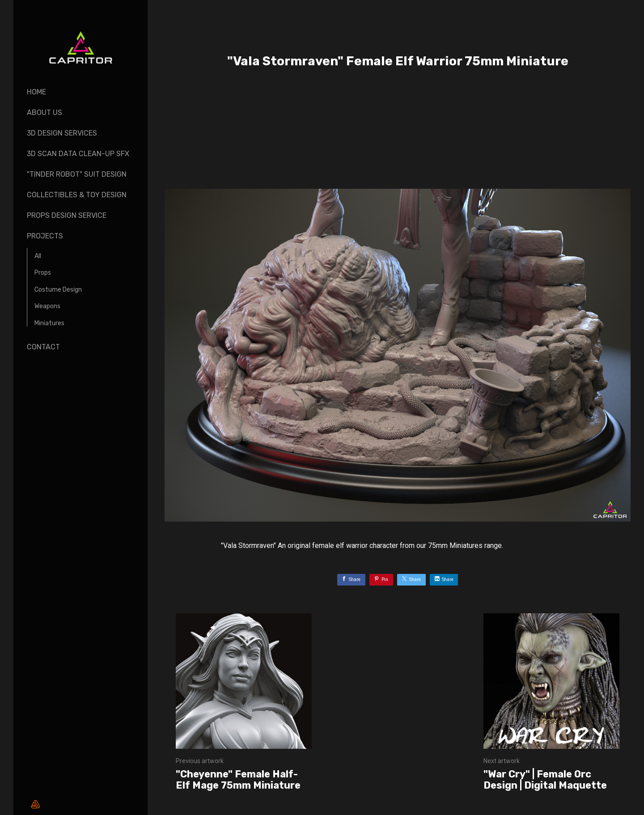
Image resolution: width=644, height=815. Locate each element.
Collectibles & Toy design (77, 195)
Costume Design (58, 290)
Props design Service (67, 215)
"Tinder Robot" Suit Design (77, 174)
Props (43, 273)
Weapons (47, 306)
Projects (45, 236)
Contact (43, 347)
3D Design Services (62, 133)
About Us (44, 112)
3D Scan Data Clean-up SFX (78, 154)
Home (36, 92)
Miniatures (49, 323)
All (38, 256)
